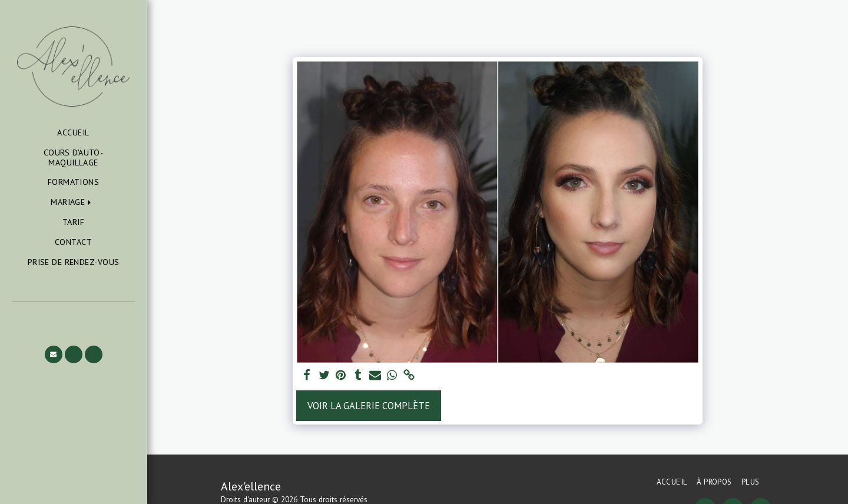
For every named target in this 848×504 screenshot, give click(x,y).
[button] (73, 202)
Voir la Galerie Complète (369, 406)
